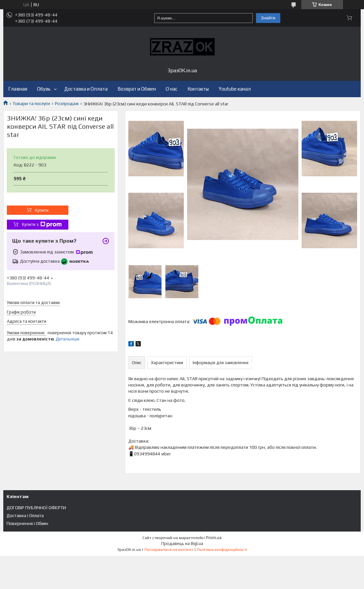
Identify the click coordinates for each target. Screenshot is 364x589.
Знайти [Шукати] (268, 18)
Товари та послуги (31, 103)
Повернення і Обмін (27, 523)
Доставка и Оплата (86, 89)
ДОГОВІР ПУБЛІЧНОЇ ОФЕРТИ (36, 508)
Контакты (198, 89)
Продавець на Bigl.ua (182, 544)
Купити (42, 210)
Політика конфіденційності (222, 550)
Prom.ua (214, 538)
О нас (172, 89)
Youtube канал (235, 89)
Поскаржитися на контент (169, 550)
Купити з (42, 225)
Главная (18, 89)
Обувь (44, 89)
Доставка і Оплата (25, 515)
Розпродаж (67, 103)
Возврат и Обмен (137, 89)
